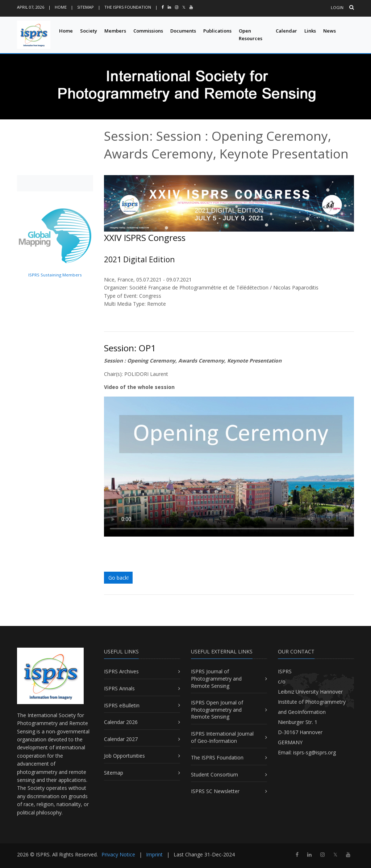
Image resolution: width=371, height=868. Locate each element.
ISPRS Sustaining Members (55, 275)
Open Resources (251, 35)
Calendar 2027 (121, 739)
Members (115, 31)
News (330, 31)
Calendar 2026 (121, 722)
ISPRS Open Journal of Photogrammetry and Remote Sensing (217, 710)
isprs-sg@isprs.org (314, 752)
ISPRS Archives (121, 671)
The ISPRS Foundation (128, 7)
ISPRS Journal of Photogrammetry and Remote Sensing (216, 678)
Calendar (286, 31)
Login (337, 7)
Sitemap (86, 7)
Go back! (118, 578)
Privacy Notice (118, 854)
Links (310, 31)
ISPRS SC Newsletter (215, 791)
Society (89, 31)
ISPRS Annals (119, 688)
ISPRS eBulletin (122, 705)
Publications (217, 31)
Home (61, 7)
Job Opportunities (124, 756)
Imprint (154, 854)
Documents (183, 31)
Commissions (148, 31)
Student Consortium (214, 774)
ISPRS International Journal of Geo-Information (222, 737)
